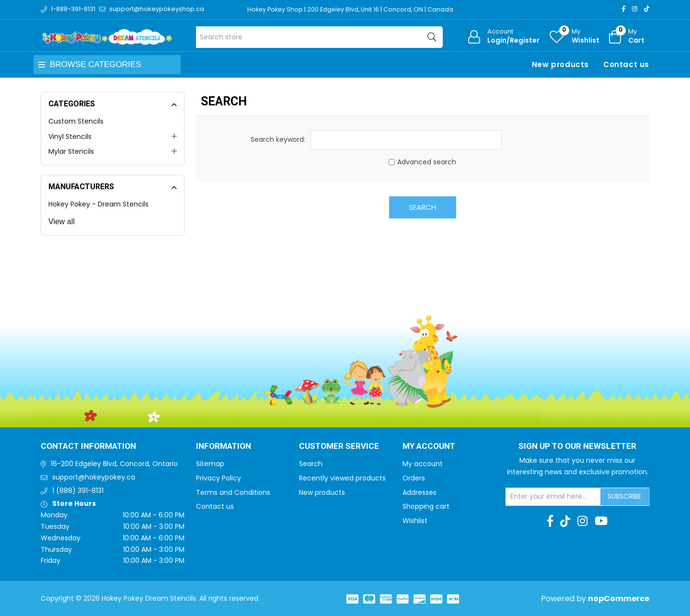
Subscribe (624, 496)
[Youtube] (601, 521)
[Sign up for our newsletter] (553, 497)
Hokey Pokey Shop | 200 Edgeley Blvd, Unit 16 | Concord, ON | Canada (353, 9)
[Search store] (319, 37)
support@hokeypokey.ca (94, 477)
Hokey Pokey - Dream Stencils (98, 204)
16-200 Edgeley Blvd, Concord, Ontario (114, 464)
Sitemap (210, 464)
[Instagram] (635, 9)
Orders (414, 478)
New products (560, 64)
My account (423, 464)
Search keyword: (278, 139)
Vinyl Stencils (70, 137)
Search (422, 207)
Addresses (420, 492)
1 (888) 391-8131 (78, 491)
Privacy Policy (218, 478)
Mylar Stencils (71, 151)
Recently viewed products (342, 478)
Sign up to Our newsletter (577, 446)
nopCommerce (619, 599)
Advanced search (427, 162)
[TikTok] (647, 9)
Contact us (626, 64)
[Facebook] (624, 9)
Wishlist (415, 521)
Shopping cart (426, 506)
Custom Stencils (76, 121)
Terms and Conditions (233, 492)
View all (62, 222)
